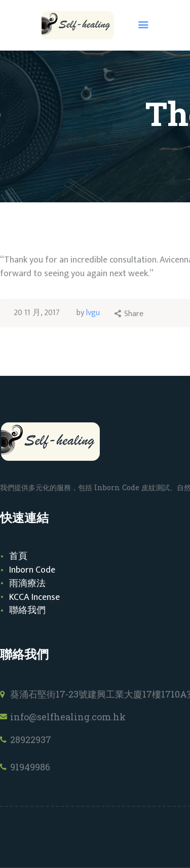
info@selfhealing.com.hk (68, 717)
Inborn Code (32, 570)
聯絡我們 (27, 611)
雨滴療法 (27, 584)
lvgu (93, 313)
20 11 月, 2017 (37, 313)
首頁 (18, 556)
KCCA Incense (34, 597)
